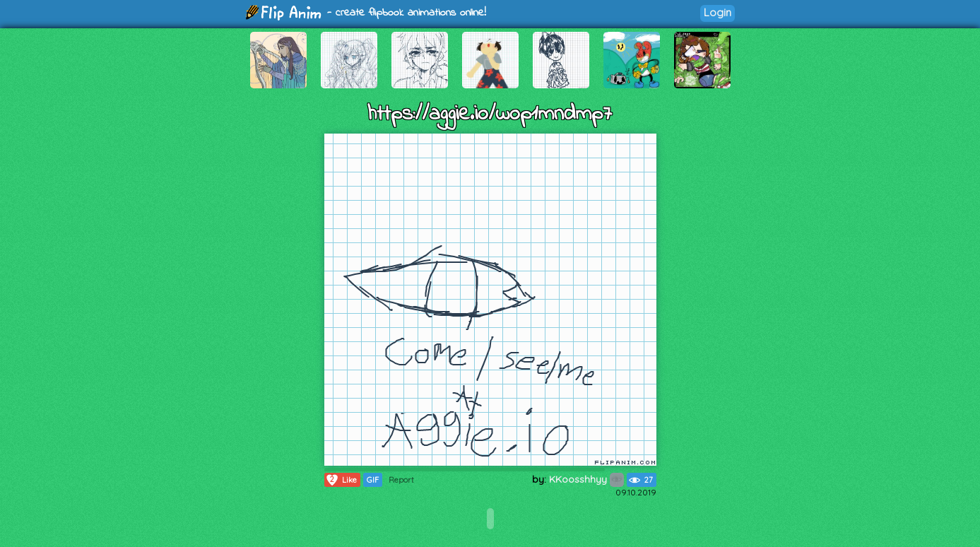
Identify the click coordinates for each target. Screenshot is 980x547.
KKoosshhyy (586, 479)
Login (718, 12)
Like (341, 480)
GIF (373, 480)
